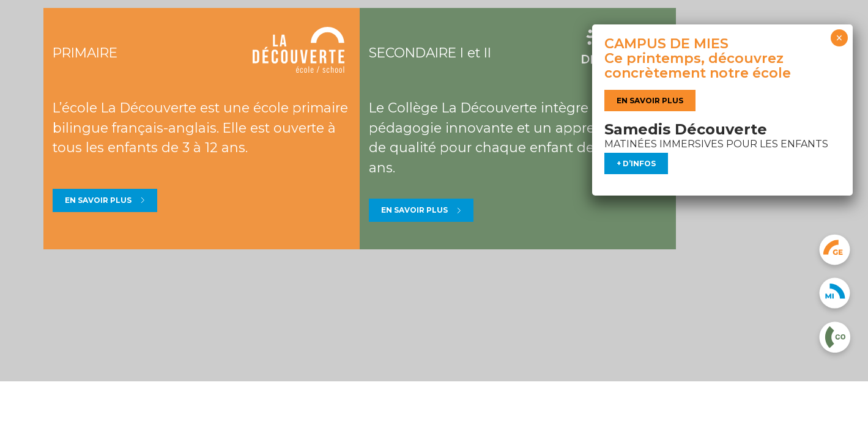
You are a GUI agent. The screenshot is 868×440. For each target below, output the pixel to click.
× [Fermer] (839, 38)
